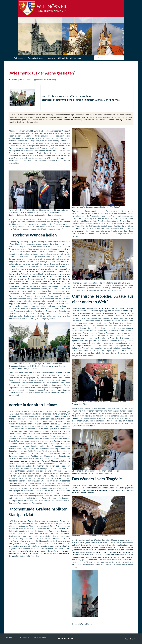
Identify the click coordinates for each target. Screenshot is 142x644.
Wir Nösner (27, 80)
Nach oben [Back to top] (130, 639)
